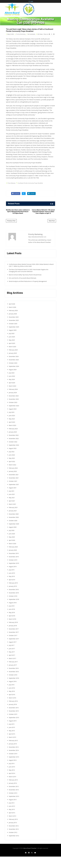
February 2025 (13, 350)
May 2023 (12, 419)
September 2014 (14, 757)
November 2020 (14, 517)
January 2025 (13, 353)
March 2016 (12, 698)
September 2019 (14, 563)
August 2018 (13, 603)
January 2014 (13, 783)
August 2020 (13, 527)
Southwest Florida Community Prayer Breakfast (30, 183)
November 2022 (14, 439)
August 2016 (13, 681)
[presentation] (51, 204)
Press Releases (12, 183)
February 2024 (13, 389)
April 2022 (12, 461)
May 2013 (12, 809)
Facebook (16, 194)
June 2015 (12, 727)
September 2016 (14, 678)
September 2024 (14, 366)
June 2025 (12, 337)
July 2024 (12, 373)
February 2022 (13, 468)
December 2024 (14, 356)
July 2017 (12, 645)
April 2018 (12, 616)
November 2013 (14, 790)
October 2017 (13, 635)
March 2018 (12, 619)
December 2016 (14, 668)
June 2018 (12, 609)
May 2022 (12, 458)
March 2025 (12, 347)
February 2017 (13, 662)
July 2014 (12, 763)
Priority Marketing (21, 34)
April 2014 (12, 773)
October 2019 (13, 560)
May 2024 (12, 379)
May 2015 (12, 731)
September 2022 (14, 445)
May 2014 (12, 770)
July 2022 (12, 452)
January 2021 (13, 511)
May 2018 (12, 612)
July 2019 (12, 570)
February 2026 (13, 310)
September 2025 (14, 327)
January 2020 (13, 550)
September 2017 (14, 639)
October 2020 (13, 521)
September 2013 (14, 796)
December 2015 (14, 708)
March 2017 (12, 658)
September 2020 (14, 524)
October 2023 (13, 402)
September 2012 (14, 836)
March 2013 (12, 816)
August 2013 (13, 800)
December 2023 (14, 396)
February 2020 (13, 547)
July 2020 (12, 530)
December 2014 (14, 747)
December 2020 (14, 514)
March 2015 (12, 737)
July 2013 (12, 803)
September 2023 (14, 406)
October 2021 (13, 481)
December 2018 (14, 589)
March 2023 (12, 425)
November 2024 (14, 360)
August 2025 (13, 330)
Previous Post (11, 221)
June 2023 (12, 416)
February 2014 (13, 780)
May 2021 (12, 498)
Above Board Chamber (30, 848)
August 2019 (13, 567)
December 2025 (14, 317)
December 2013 (14, 786)
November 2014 (14, 750)
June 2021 (12, 494)
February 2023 (13, 429)
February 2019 (13, 583)
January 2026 (13, 314)
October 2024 (13, 363)
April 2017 (12, 655)
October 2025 (13, 324)
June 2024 (12, 376)
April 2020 (12, 540)
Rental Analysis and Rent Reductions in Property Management (28, 281)
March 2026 (12, 307)
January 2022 (13, 471)
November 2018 (14, 593)
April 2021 (12, 501)
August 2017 (13, 642)
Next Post (52, 221)
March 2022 (12, 465)
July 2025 (12, 333)
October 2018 (13, 596)
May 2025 (12, 340)
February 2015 (13, 740)
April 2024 (12, 383)
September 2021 (14, 484)
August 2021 (13, 488)
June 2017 (12, 649)
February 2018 (13, 622)
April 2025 (12, 343)
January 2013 (13, 823)
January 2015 (13, 744)
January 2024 (13, 393)
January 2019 (13, 586)
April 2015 (12, 734)
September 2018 (14, 599)
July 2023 (12, 412)
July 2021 (12, 491)
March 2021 (12, 504)
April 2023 (12, 422)
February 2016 (13, 701)
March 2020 (12, 544)
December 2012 (14, 826)
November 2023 (14, 399)
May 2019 (12, 576)
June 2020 (12, 534)
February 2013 (13, 819)
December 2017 (14, 629)
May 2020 (12, 537)
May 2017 (12, 652)
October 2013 (13, 793)
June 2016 (12, 688)
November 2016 (14, 672)
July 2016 (12, 685)
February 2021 (13, 507)
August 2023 (13, 409)
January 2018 (13, 626)
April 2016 (12, 695)
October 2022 (13, 442)
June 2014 (12, 767)
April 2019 (12, 580)
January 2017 (13, 665)
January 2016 (13, 704)
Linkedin (31, 194)
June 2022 (12, 455)
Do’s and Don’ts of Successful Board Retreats (23, 278)
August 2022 (13, 448)
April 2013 (12, 813)
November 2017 (14, 632)
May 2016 (12, 691)
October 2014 (13, 754)
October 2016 (13, 675)
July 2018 (12, 606)
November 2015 (14, 711)
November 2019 (14, 557)
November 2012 (14, 829)
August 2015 (13, 721)
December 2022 (14, 435)
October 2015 (13, 714)
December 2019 (14, 553)
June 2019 (12, 573)
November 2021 (14, 478)
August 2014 (13, 760)
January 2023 (13, 432)
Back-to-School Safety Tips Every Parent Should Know (25, 275)
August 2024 (13, 370)
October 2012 (13, 832)
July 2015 (12, 724)
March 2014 (12, 777)
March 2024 (12, 386)
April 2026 (12, 304)
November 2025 (14, 320)
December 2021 (14, 475)
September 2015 (14, 718)
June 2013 (12, 806)
